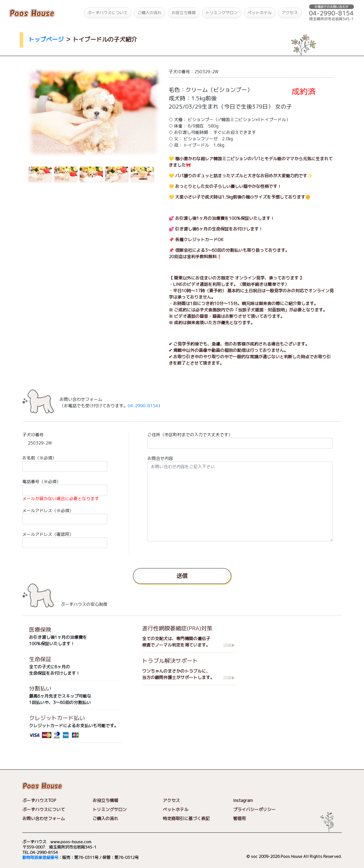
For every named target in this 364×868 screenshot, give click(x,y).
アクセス (290, 13)
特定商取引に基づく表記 (186, 818)
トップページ (46, 39)
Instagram (243, 800)
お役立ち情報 (184, 13)
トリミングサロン (222, 13)
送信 (182, 575)
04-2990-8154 (143, 406)
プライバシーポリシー (254, 809)
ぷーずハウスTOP (39, 800)
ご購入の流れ (150, 13)
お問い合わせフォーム (44, 818)
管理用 (239, 818)
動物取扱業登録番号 (40, 858)
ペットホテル (260, 13)
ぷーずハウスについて (107, 13)
